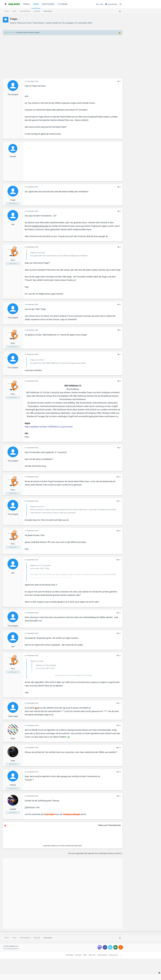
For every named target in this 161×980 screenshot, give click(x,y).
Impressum (114, 955)
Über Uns (92, 955)
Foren (36, 4)
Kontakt (78, 955)
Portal (26, 4)
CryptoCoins (48, 4)
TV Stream (62, 4)
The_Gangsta (68, 23)
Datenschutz (102, 955)
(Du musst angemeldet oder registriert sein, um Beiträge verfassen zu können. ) (95, 853)
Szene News (39, 23)
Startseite (70, 955)
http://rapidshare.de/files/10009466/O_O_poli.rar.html (49, 427)
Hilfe (85, 955)
